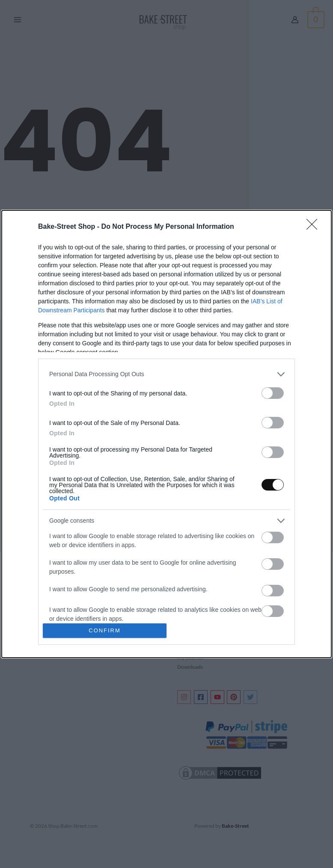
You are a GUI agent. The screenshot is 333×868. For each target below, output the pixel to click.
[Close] (315, 227)
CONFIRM (105, 631)
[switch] (273, 393)
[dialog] (166, 434)
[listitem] (166, 374)
